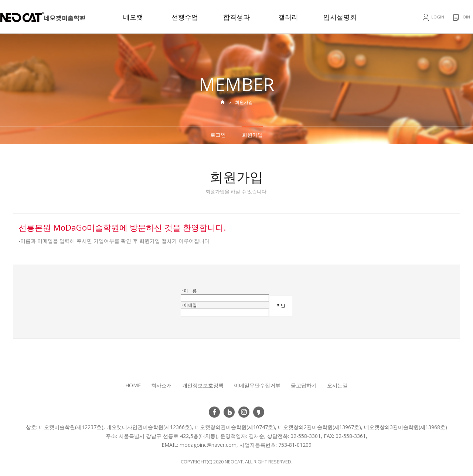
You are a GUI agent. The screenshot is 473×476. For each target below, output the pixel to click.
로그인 (218, 135)
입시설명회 (340, 17)
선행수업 (185, 17)
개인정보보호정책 (203, 385)
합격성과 (236, 17)
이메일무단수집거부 (257, 385)
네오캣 (133, 17)
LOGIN (438, 17)
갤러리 (288, 17)
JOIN (466, 17)
